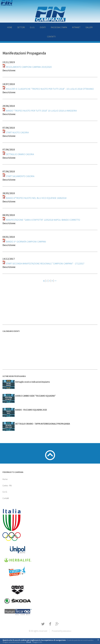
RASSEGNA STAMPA (59, 27)
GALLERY (89, 27)
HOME (10, 27)
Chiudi (29, 642)
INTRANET (76, 27)
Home (5, 479)
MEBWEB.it (67, 631)
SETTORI (21, 27)
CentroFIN (7, 486)
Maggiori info (37, 642)
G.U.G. (32, 27)
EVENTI (43, 27)
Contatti (6, 498)
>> (55, 281)
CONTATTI (51, 37)
